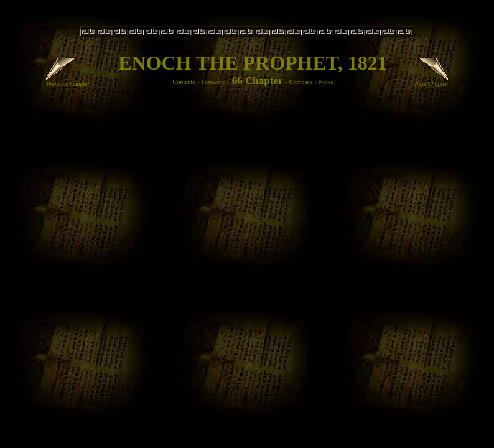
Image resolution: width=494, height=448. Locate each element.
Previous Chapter (68, 81)
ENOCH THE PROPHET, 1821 (253, 63)
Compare (301, 82)
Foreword (214, 82)
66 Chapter (258, 81)
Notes (326, 82)
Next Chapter (431, 81)
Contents (184, 82)
